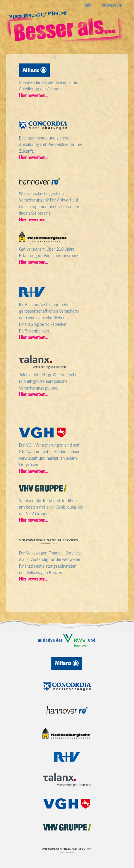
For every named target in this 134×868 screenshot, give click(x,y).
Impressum (112, 5)
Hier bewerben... (33, 95)
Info (88, 5)
